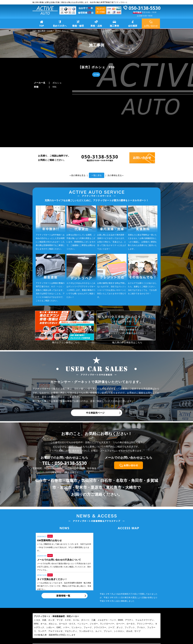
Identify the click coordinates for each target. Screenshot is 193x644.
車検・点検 (96, 26)
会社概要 (133, 26)
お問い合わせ (137, 626)
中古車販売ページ (95, 360)
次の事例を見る (115, 122)
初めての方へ (60, 26)
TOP (42, 26)
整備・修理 (78, 26)
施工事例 (114, 26)
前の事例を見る (78, 122)
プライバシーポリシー (141, 630)
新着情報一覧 (63, 542)
